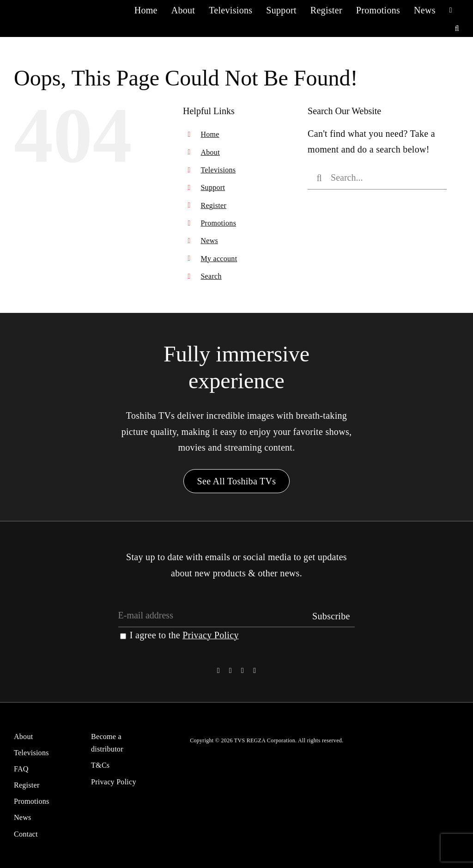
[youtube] (255, 671)
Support (213, 187)
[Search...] (377, 178)
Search (211, 276)
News (209, 241)
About (210, 152)
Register (213, 205)
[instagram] (243, 671)
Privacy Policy (210, 635)
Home (210, 134)
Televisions (218, 170)
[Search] (319, 178)
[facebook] (218, 671)
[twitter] (230, 671)
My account (219, 259)
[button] (457, 28)
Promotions (218, 223)
